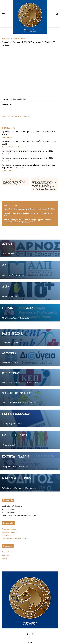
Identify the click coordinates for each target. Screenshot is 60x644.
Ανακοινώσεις (7, 137)
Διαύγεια (5, 555)
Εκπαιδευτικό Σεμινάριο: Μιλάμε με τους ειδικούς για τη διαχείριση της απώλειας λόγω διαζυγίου (14, 182)
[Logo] (30, 600)
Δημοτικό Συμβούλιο (10, 532)
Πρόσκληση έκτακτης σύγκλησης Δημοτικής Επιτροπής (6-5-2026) (30, 209)
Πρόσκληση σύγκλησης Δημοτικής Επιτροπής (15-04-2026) (28, 158)
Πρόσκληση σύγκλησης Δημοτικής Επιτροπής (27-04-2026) (28, 151)
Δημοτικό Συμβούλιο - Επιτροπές (14, 39)
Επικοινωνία (8, 500)
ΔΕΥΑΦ (5, 558)
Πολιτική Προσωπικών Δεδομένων (15, 538)
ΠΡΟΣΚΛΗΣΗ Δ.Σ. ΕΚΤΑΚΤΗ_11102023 (16, 116)
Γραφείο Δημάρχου (9, 529)
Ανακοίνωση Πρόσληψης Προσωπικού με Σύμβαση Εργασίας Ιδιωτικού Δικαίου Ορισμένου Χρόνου (27, 221)
